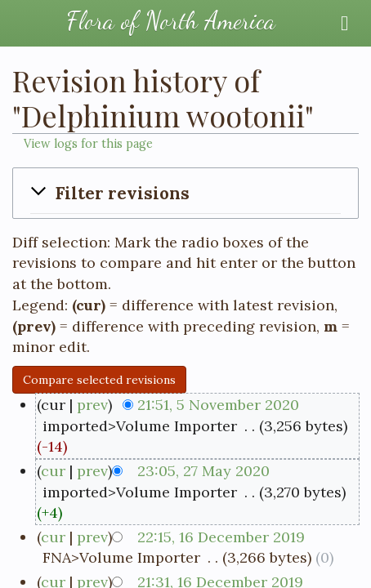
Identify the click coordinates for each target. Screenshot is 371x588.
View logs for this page (88, 144)
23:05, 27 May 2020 (203, 471)
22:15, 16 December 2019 (221, 537)
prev (92, 405)
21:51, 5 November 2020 (218, 405)
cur (53, 471)
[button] (186, 193)
